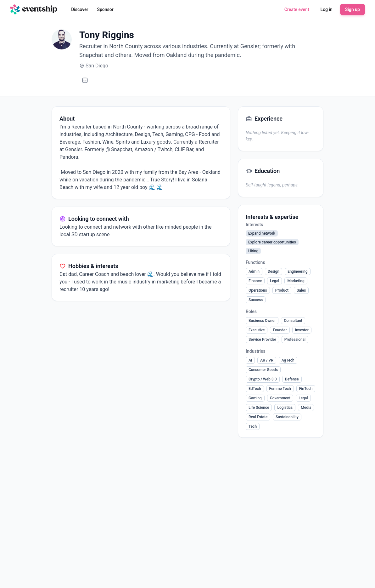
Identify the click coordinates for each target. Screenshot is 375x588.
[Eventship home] (34, 9)
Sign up (353, 9)
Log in (327, 9)
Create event (297, 9)
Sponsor (105, 9)
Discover (80, 9)
